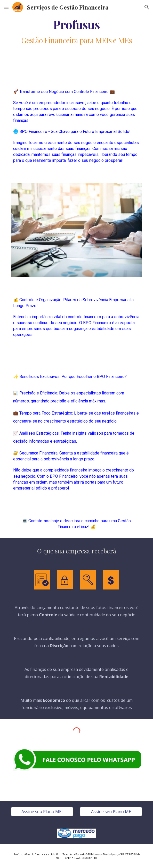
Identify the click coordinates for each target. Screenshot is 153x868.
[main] (77, 24)
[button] (6, 7)
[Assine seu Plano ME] (111, 812)
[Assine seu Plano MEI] (42, 812)
